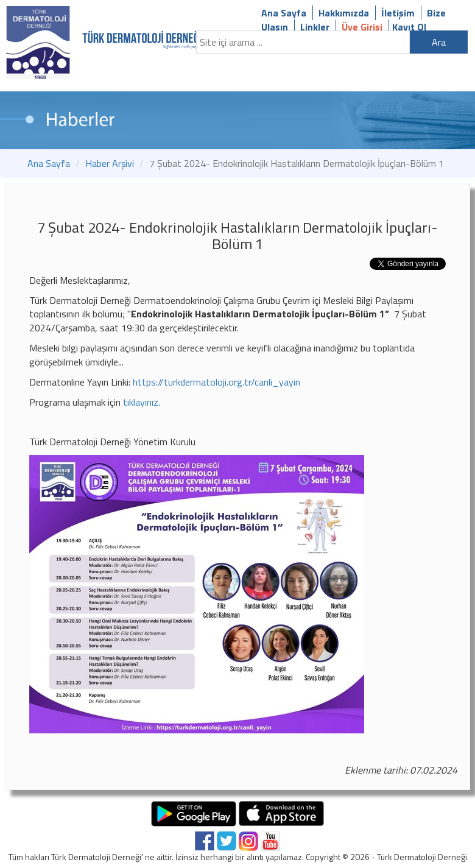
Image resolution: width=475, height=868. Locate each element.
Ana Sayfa (284, 13)
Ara (439, 42)
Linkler (315, 27)
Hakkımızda (344, 13)
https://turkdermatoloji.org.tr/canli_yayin (216, 382)
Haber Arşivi (110, 163)
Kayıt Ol (409, 27)
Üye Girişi (362, 27)
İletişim (398, 13)
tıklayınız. (142, 402)
